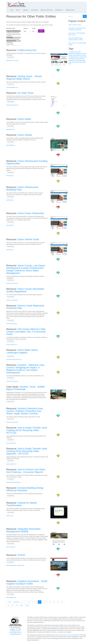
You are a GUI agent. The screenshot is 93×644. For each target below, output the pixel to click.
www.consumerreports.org (13, 482)
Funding (14, 36)
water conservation (74, 62)
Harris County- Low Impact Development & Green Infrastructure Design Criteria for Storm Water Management (26, 269)
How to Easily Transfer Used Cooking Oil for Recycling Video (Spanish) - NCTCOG (27, 451)
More (70, 64)
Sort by (26, 28)
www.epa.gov (10, 176)
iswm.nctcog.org (11, 547)
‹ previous (16, 602)
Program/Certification (14, 33)
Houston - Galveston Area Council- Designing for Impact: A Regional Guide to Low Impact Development (25, 369)
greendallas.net (10, 129)
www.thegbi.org (10, 145)
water (84, 60)
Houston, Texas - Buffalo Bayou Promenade (26, 388)
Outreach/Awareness (14, 39)
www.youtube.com (11, 443)
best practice (78, 52)
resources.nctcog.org (12, 283)
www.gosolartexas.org (12, 105)
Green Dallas (24, 119)
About (12, 10)
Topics (18, 10)
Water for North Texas (47, 10)
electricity (84, 54)
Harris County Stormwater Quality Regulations (25, 290)
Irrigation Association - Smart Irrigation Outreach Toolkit (27, 582)
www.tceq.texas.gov (12, 324)
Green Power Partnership (31, 213)
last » (28, 605)
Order (34, 28)
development (72, 54)
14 (13, 605)
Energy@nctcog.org (15, 634)
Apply (41, 31)
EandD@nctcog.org (15, 631)
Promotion (14, 38)
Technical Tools (14, 41)
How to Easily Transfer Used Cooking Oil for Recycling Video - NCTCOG (27, 430)
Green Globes (25, 135)
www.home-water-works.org (14, 359)
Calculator (14, 43)
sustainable (79, 60)
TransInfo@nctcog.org (15, 633)
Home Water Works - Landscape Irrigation (23, 351)
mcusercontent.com (12, 344)
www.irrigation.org (11, 597)
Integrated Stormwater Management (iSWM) (23, 530)
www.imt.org (10, 516)
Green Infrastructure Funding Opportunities (27, 162)
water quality (82, 62)
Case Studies (35, 10)
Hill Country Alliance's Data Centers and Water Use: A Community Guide (26, 332)
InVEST (22, 555)
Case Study (14, 44)
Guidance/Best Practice (14, 34)
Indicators (26, 10)
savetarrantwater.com (12, 87)
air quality (71, 52)
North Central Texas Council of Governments (68, 635)
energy (70, 55)
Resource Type (11, 28)
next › (22, 605)
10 (54, 602)
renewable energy (73, 59)
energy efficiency (77, 55)
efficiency (78, 54)
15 (17, 605)
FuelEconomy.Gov (27, 50)
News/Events (59, 10)
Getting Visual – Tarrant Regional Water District (24, 78)
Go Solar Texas (26, 93)
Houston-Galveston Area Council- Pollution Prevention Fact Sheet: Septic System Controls (25, 411)
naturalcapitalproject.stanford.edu (15, 565)
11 (58, 602)
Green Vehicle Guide (28, 239)
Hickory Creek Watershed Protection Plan (25, 307)
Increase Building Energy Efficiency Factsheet (25, 489)
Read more (10, 57)
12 (62, 602)
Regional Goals (70, 10)
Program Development (14, 31)
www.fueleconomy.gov (12, 60)
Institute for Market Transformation (22, 504)
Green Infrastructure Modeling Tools (22, 188)
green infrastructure (81, 57)
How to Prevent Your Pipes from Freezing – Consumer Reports (26, 471)
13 (8, 605)
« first (9, 602)
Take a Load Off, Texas (75, 25)
